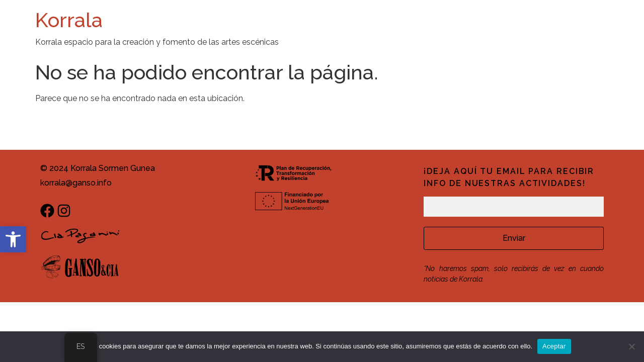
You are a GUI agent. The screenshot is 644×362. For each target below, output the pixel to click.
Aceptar (554, 346)
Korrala (69, 20)
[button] (13, 239)
